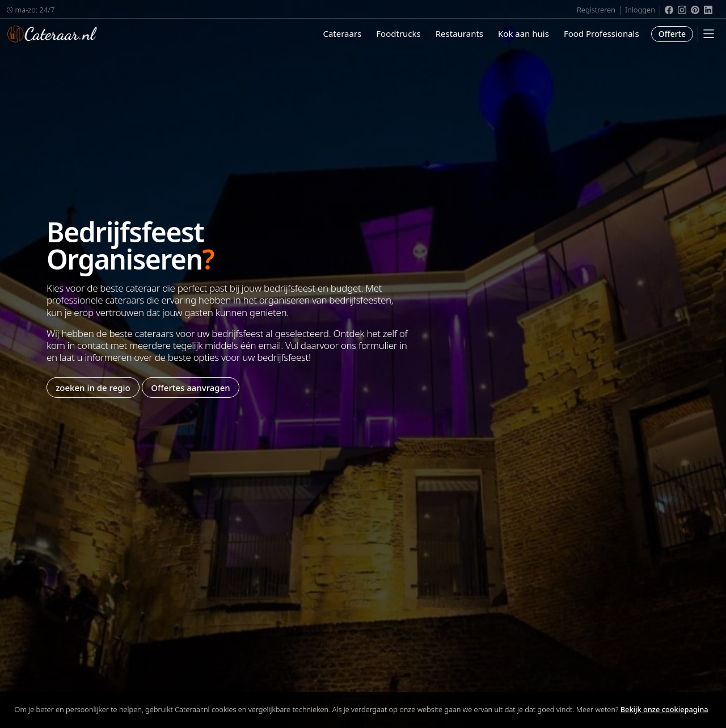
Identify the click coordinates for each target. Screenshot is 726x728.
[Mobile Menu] (709, 34)
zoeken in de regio (93, 387)
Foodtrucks (398, 33)
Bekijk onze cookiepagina (664, 709)
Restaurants (459, 33)
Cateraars (342, 33)
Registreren (596, 10)
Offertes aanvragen (190, 387)
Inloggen (640, 10)
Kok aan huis (524, 33)
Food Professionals (602, 33)
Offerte (672, 34)
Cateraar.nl (52, 34)
